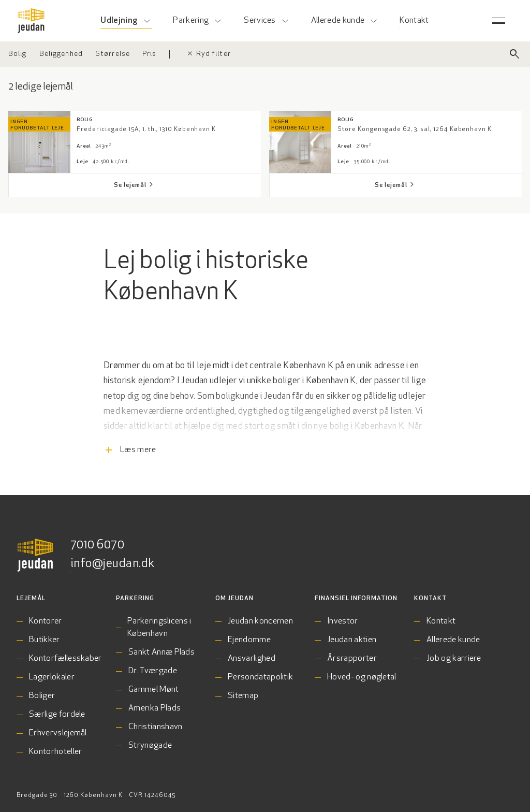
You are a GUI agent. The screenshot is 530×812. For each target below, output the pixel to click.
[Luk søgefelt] (514, 54)
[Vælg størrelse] (113, 54)
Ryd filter (209, 54)
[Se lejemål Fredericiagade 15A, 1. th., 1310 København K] (135, 185)
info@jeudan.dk (113, 564)
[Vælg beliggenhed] (61, 54)
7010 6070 (97, 545)
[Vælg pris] (149, 54)
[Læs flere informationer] (265, 425)
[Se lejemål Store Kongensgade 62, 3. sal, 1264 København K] (395, 185)
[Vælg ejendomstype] (18, 54)
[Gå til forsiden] (31, 21)
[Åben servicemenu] (499, 21)
